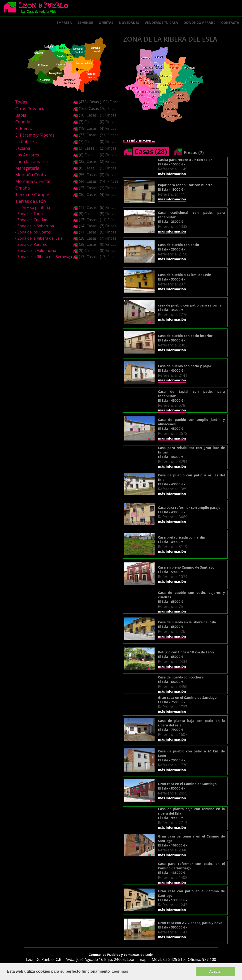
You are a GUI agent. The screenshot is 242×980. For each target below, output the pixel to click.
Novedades (129, 23)
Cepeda (23, 122)
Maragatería (27, 168)
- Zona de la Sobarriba (35, 226)
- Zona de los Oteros (33, 232)
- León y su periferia (32, 207)
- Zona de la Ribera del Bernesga (43, 257)
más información (172, 174)
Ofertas (106, 23)
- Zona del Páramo (31, 244)
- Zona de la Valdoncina (36, 250)
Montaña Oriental (33, 181)
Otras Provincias (31, 108)
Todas (21, 102)
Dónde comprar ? (200, 23)
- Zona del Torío (29, 214)
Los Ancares (27, 155)
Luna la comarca (31, 161)
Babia (21, 115)
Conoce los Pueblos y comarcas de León (121, 955)
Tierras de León (30, 201)
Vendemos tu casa (161, 23)
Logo (38, 9)
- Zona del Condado (32, 220)
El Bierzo (24, 128)
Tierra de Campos (33, 194)
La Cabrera (26, 142)
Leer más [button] (120, 971)
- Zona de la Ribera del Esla (39, 238)
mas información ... (139, 140)
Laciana (23, 148)
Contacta (230, 23)
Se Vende (85, 23)
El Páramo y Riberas (35, 135)
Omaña (22, 188)
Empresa (64, 23)
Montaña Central (32, 175)
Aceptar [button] (216, 971)
